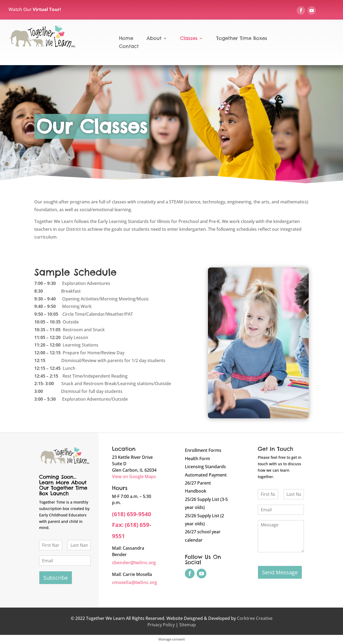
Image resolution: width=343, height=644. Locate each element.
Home (126, 39)
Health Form (197, 459)
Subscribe (56, 578)
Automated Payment (206, 475)
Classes (189, 39)
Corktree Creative (255, 618)
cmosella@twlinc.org (134, 582)
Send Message (280, 572)
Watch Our (35, 9)
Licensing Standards (205, 467)
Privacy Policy (161, 625)
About (154, 39)
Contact (129, 47)
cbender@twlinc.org (134, 562)
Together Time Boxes (242, 39)
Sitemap (188, 625)
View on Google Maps (134, 477)
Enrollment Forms (203, 450)
